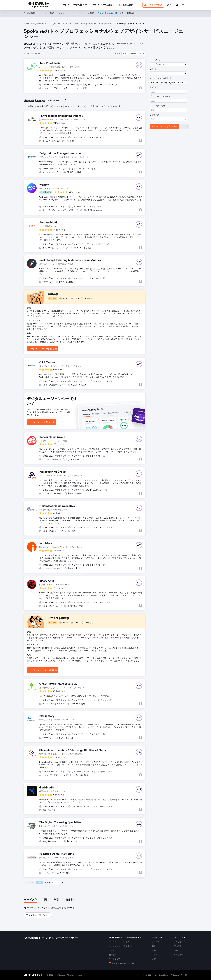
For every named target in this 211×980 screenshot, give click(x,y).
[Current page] (55, 882)
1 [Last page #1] (64, 882)
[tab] (30, 900)
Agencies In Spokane (61, 23)
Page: (48, 882)
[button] (169, 5)
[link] (103, 5)
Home (26, 23)
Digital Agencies (40, 23)
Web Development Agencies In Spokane (93, 23)
